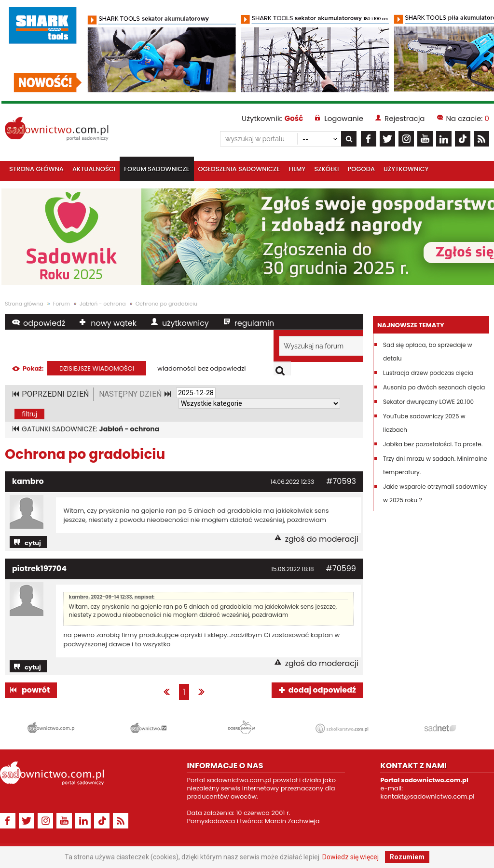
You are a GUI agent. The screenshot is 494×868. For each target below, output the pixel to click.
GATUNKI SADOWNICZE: (90, 429)
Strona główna (36, 169)
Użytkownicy (406, 169)
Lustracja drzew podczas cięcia (428, 373)
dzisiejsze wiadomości (97, 368)
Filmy (297, 169)
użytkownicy (185, 323)
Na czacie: (468, 118)
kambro (28, 481)
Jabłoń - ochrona (103, 304)
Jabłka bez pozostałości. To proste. (433, 444)
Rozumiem (407, 857)
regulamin (254, 323)
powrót (36, 690)
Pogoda (361, 169)
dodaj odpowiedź (322, 690)
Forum (62, 304)
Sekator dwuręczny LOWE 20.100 (428, 402)
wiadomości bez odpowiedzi (201, 368)
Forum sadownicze (157, 169)
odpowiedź (44, 323)
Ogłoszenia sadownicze (239, 169)
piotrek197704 (39, 568)
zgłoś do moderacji (322, 539)
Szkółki (327, 169)
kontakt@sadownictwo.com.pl (427, 796)
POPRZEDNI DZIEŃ (55, 394)
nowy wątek (114, 323)
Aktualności (94, 169)
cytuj (33, 543)
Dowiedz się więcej (350, 857)
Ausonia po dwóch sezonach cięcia (434, 387)
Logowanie (344, 118)
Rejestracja (405, 118)
